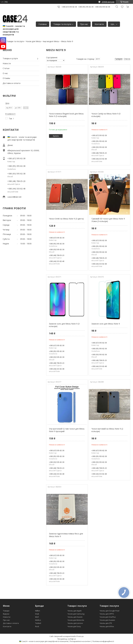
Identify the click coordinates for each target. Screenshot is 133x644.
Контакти (99, 24)
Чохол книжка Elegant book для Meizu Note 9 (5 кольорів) (66, 115)
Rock (37, 626)
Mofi (37, 617)
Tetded (38, 623)
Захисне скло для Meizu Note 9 (106, 324)
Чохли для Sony (74, 626)
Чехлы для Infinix (107, 626)
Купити (56, 136)
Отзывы (6, 78)
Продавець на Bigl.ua (67, 639)
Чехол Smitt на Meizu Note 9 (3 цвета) (66, 219)
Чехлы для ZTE (106, 623)
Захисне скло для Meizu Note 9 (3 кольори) (64, 325)
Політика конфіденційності (103, 641)
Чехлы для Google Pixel (109, 611)
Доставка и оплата (12, 83)
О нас (5, 73)
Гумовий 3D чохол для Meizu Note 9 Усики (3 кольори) (108, 220)
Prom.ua (80, 636)
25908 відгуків (108, 2)
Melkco (38, 620)
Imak (37, 614)
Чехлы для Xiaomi (75, 617)
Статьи (6, 68)
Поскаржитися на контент (80, 641)
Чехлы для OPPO (107, 614)
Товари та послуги (62, 24)
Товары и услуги (10, 58)
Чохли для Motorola (76, 620)
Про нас (84, 24)
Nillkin (38, 611)
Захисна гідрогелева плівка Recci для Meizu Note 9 (66, 535)
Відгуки (6, 614)
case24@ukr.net (14, 197)
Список (127, 59)
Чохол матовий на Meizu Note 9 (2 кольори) (107, 430)
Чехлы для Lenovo (75, 623)
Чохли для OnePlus (108, 617)
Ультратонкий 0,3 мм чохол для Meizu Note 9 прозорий (67, 430)
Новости (7, 63)
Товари (6, 611)
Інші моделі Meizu (51, 41)
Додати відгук (122, 7)
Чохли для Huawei (107, 620)
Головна (43, 24)
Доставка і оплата (11, 623)
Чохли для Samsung (76, 614)
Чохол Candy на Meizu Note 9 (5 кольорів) (106, 115)
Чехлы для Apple (75, 611)
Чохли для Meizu (33, 41)
